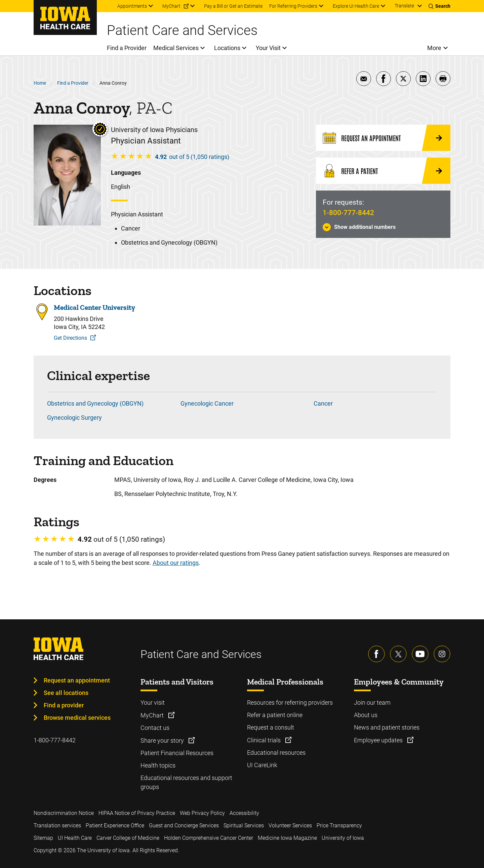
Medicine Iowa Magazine (287, 838)
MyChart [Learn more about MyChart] (153, 715)
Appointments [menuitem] (132, 6)
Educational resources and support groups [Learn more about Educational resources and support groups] (186, 782)
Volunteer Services (290, 825)
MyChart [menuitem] (171, 6)
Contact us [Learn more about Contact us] (155, 728)
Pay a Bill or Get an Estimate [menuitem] (233, 6)
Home (40, 83)
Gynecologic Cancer (207, 403)
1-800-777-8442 (348, 213)
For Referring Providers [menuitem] (293, 6)
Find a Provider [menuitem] (127, 48)
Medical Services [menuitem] (176, 48)
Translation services (57, 825)
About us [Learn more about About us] (366, 715)
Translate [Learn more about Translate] (404, 6)
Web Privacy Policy (202, 813)
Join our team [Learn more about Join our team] (372, 702)
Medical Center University (94, 307)
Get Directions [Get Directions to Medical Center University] (70, 338)
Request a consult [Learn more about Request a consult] (271, 727)
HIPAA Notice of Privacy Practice (137, 813)
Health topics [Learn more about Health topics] (158, 765)
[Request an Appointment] (383, 138)
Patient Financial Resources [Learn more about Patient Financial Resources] (177, 753)
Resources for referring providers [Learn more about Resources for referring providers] (290, 702)
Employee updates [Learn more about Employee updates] (379, 740)
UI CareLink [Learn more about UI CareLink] (262, 765)
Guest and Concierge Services (184, 825)
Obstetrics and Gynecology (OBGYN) (95, 403)
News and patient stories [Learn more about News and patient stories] (387, 727)
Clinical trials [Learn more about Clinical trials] (265, 740)
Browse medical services (77, 718)
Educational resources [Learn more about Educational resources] (276, 753)
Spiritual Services (244, 825)
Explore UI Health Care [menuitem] (356, 6)
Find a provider (64, 705)
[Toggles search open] (439, 6)
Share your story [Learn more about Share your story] (163, 740)
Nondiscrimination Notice (64, 813)
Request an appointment (77, 680)
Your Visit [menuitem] (268, 48)
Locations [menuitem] (227, 48)
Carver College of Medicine (128, 838)
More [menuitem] (434, 48)
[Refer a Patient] (383, 171)
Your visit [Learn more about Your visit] (153, 702)
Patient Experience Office (115, 825)
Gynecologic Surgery (74, 418)
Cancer (323, 403)
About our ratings (176, 563)
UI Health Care (75, 838)
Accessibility (244, 813)
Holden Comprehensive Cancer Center (209, 838)
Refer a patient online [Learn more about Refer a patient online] (275, 715)
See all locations (66, 693)
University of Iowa (343, 838)
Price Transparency (339, 825)
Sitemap (43, 838)
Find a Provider (73, 83)
